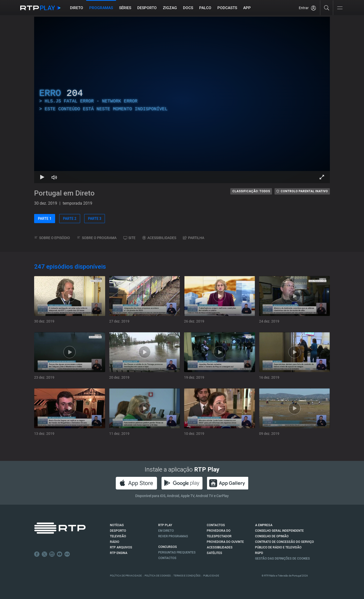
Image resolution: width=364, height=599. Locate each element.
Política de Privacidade (126, 576)
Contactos (167, 558)
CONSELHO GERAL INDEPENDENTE (279, 531)
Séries (125, 8)
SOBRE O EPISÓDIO (52, 238)
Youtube (60, 554)
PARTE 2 (70, 219)
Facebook (37, 554)
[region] (182, 100)
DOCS (188, 8)
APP (247, 8)
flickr (67, 554)
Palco (205, 8)
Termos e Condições (187, 576)
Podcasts (227, 8)
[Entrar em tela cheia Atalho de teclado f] (322, 177)
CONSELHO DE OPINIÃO (272, 536)
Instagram (52, 554)
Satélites (214, 553)
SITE (129, 238)
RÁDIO (115, 542)
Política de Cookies (158, 576)
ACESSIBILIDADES (159, 238)
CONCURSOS (168, 547)
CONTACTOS (216, 525)
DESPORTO (118, 531)
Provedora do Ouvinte (225, 542)
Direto (77, 8)
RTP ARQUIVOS (121, 547)
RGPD (259, 553)
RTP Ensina (119, 553)
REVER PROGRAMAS (173, 536)
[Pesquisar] (327, 8)
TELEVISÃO (118, 536)
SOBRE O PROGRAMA (97, 238)
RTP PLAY (165, 525)
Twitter (44, 554)
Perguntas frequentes (177, 552)
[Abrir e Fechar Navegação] (340, 8)
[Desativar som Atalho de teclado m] (54, 177)
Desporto (147, 8)
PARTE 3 (95, 219)
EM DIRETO (166, 531)
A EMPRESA (264, 525)
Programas (101, 8)
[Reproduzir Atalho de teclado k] (42, 177)
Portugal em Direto (64, 193)
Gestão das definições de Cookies (282, 559)
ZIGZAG (170, 8)
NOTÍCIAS (117, 525)
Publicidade (211, 576)
